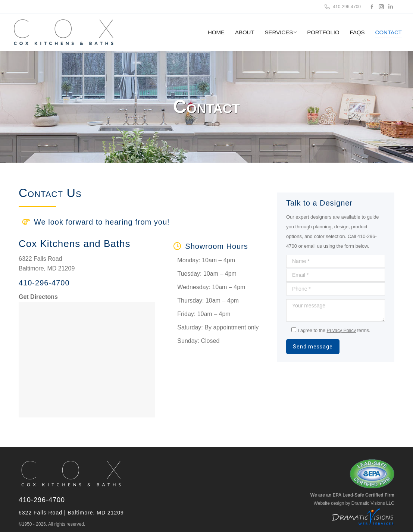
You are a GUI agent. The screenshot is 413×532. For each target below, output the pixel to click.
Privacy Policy (341, 331)
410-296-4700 (342, 7)
